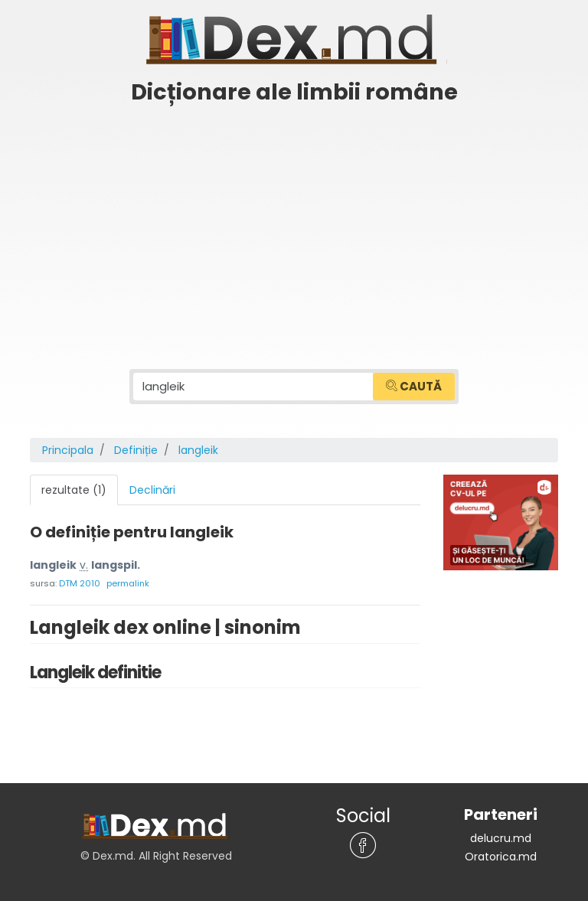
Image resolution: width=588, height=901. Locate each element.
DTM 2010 (80, 583)
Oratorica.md (501, 857)
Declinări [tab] (152, 490)
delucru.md (501, 838)
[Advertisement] (294, 227)
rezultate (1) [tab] (74, 490)
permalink (128, 583)
